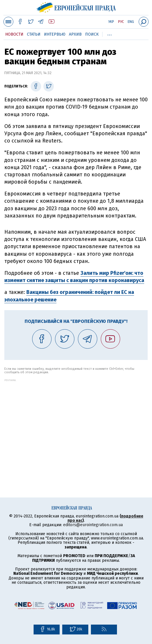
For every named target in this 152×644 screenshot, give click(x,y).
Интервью (55, 34)
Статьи (34, 34)
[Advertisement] (76, 422)
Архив (75, 34)
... (110, 33)
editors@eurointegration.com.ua (93, 525)
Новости (14, 34)
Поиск (92, 34)
